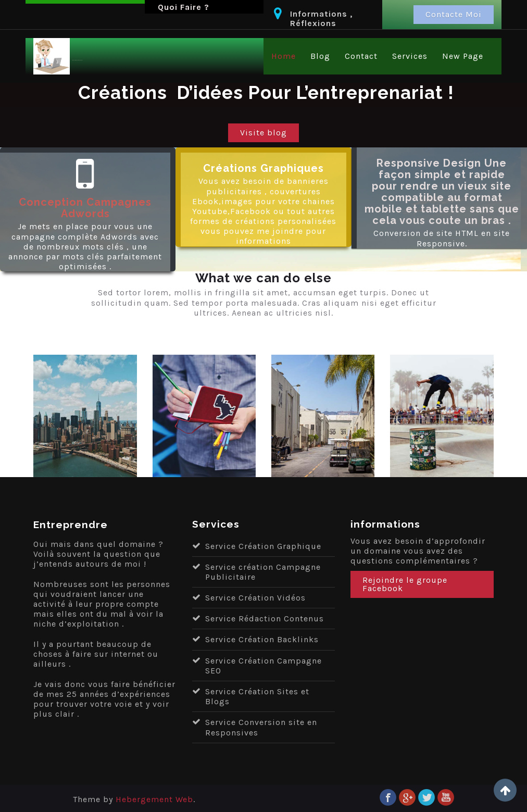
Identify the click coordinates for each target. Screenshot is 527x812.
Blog (320, 56)
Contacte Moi (454, 14)
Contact (361, 56)
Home (284, 56)
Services (410, 56)
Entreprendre (78, 61)
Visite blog (263, 133)
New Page (463, 56)
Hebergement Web (154, 799)
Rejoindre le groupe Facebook (405, 584)
